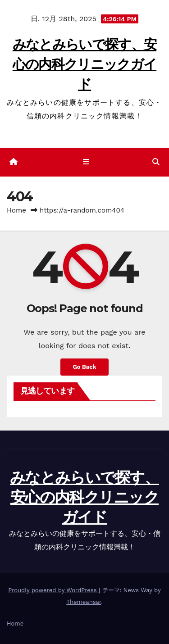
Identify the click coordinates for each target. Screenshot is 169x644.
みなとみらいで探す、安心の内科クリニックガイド (84, 64)
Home (16, 210)
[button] (156, 162)
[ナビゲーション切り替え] (86, 162)
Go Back (85, 367)
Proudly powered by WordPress (53, 590)
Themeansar (84, 602)
